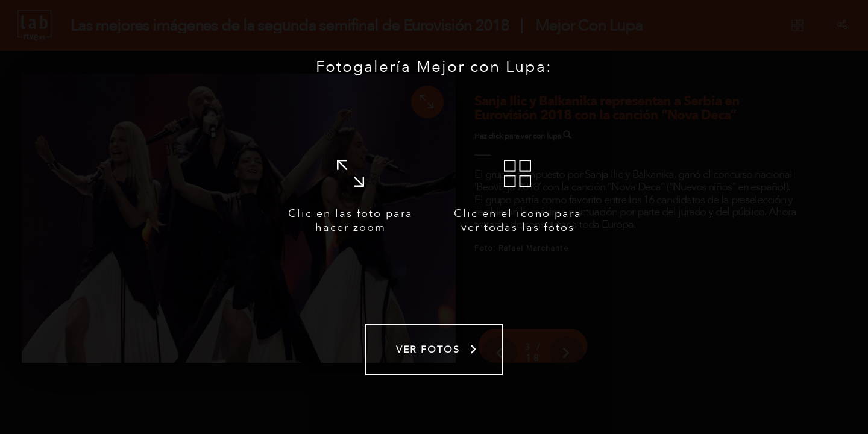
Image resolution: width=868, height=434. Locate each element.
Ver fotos (438, 350)
